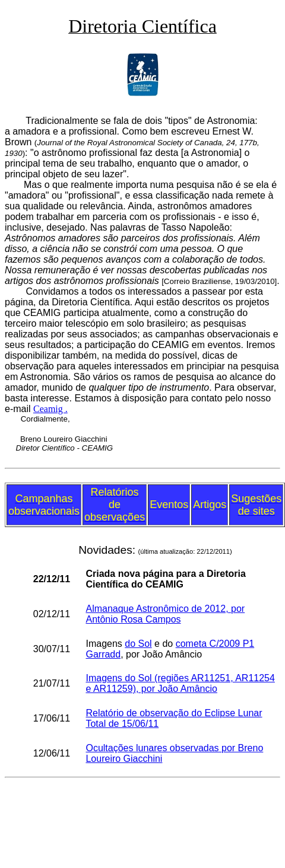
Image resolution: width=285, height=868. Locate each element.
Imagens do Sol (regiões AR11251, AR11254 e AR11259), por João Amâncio (180, 683)
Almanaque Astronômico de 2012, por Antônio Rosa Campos (165, 614)
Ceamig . (50, 409)
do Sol (138, 644)
